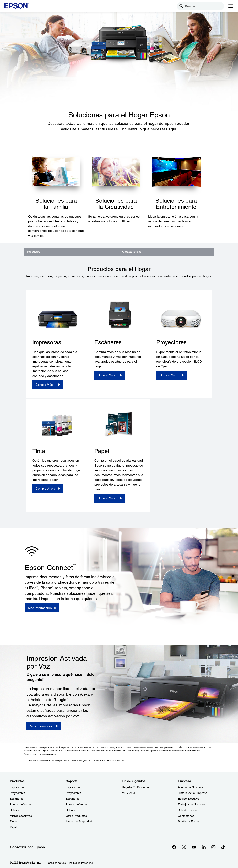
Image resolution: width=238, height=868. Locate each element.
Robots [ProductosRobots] (14, 810)
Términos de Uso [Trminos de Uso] (56, 863)
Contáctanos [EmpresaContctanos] (186, 816)
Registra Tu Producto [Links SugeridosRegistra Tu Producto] (135, 787)
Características (132, 252)
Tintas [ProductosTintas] (14, 821)
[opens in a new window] (223, 847)
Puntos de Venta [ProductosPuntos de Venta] (20, 804)
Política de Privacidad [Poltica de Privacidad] (81, 863)
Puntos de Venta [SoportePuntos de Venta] (76, 804)
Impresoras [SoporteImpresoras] (73, 787)
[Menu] (231, 6)
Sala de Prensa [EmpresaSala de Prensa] (188, 810)
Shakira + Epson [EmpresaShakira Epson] (188, 821)
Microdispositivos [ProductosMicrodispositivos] (21, 816)
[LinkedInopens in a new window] (204, 847)
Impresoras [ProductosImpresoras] (17, 787)
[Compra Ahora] (48, 489)
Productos (34, 252)
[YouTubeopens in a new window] (194, 847)
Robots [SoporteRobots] (70, 810)
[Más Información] (42, 608)
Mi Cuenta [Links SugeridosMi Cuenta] (128, 793)
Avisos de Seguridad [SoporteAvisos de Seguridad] (79, 821)
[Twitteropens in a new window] (184, 847)
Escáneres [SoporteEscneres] (73, 799)
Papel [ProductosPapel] (13, 827)
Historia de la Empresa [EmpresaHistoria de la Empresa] (193, 793)
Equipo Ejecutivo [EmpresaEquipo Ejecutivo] (189, 799)
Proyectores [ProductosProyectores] (18, 793)
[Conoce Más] (48, 385)
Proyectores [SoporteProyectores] (74, 793)
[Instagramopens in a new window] (213, 847)
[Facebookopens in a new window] (174, 847)
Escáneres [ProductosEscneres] (17, 799)
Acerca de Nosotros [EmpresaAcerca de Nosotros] (191, 787)
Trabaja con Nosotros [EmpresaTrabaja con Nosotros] (192, 804)
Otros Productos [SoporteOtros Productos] (76, 816)
